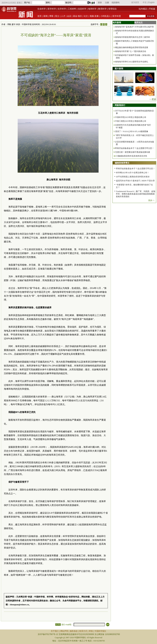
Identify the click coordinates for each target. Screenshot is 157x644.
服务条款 (74, 631)
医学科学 (52, 9)
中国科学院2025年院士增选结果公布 (131, 117)
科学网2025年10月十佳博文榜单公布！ (133, 173)
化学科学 (62, 9)
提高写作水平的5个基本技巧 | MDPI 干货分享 (135, 181)
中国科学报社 (100, 631)
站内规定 (143, 9)
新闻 (45, 16)
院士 (57, 16)
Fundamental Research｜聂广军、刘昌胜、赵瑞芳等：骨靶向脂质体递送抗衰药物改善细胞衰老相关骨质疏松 (136, 194)
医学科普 (117, 16)
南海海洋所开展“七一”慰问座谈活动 (131, 51)
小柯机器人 (106, 16)
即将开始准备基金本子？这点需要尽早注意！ (135, 148)
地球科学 (92, 9)
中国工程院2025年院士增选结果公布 (131, 121)
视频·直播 (94, 16)
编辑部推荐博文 (122, 163)
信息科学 (82, 9)
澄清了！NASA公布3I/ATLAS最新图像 (132, 131)
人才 (63, 16)
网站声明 (64, 631)
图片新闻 (119, 69)
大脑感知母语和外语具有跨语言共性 (132, 156)
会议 (69, 16)
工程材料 (72, 9)
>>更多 (153, 99)
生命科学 (42, 9)
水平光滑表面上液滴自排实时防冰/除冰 (133, 177)
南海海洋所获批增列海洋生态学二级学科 (133, 37)
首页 (39, 16)
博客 (51, 16)
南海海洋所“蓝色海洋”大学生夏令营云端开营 (134, 27)
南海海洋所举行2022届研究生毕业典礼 (132, 62)
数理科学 (102, 9)
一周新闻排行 (119, 105)
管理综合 (112, 9)
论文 (86, 16)
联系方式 (83, 631)
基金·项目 (78, 16)
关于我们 (55, 631)
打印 (58, 625)
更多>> (151, 200)
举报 (91, 631)
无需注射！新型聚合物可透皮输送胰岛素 (133, 152)
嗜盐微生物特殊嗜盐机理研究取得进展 (132, 47)
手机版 (152, 9)
